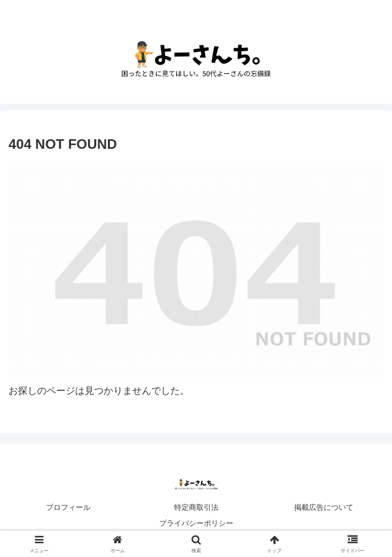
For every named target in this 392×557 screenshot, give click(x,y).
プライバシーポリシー (196, 523)
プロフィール (68, 507)
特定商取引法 (196, 507)
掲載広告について (324, 507)
